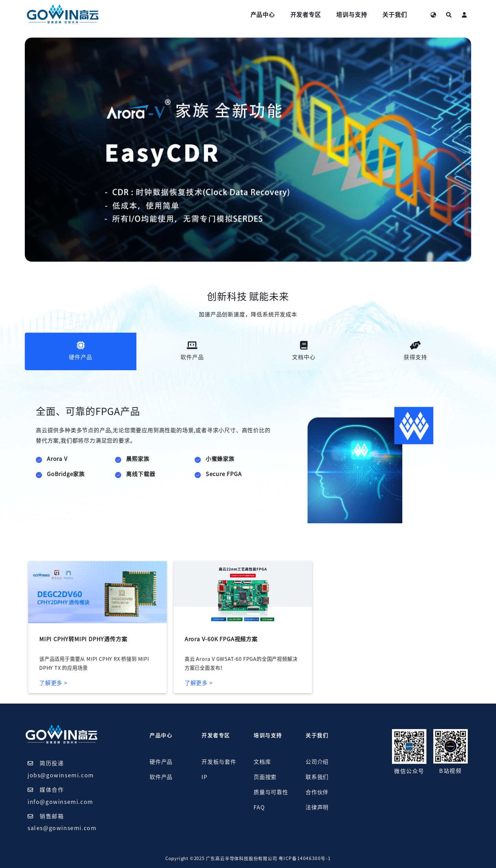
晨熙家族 (138, 459)
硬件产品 (161, 762)
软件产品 (161, 777)
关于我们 (395, 15)
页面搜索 (265, 777)
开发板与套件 (219, 762)
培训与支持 (352, 15)
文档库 (262, 762)
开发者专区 (306, 15)
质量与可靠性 (271, 792)
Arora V (57, 459)
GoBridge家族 (66, 474)
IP (204, 777)
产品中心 (263, 15)
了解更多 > (53, 683)
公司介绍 (317, 762)
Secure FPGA (224, 474)
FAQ (259, 807)
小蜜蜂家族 (220, 459)
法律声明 (317, 807)
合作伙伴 (317, 792)
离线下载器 (141, 474)
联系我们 (317, 777)
